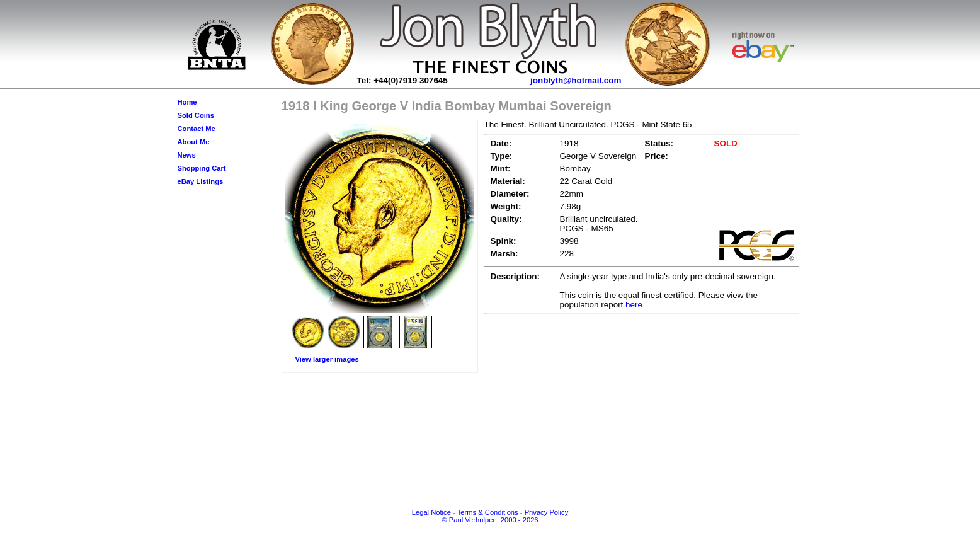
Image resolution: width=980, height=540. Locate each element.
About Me (194, 142)
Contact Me (197, 129)
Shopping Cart (202, 168)
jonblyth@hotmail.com (576, 80)
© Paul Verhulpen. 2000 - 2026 (490, 520)
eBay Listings (201, 181)
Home (187, 102)
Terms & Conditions (488, 512)
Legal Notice (431, 512)
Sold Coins (196, 115)
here (634, 305)
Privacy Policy (547, 512)
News (187, 155)
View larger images (327, 359)
